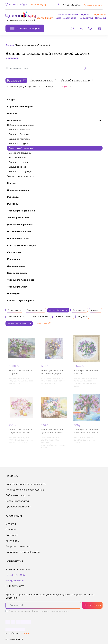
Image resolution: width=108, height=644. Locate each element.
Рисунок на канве (40, 317)
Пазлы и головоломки (55, 231)
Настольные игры (55, 238)
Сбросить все (43, 323)
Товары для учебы (55, 287)
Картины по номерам (55, 106)
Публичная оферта (18, 495)
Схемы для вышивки (20, 153)
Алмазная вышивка (55, 190)
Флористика (55, 252)
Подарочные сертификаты (23, 552)
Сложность (79, 310)
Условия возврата (17, 501)
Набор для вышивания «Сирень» (20, 372)
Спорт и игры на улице (55, 301)
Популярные (14, 310)
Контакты (86, 18)
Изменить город (38, 5)
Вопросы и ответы (18, 546)
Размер (96, 310)
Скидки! (12, 100)
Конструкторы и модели (55, 245)
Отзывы (100, 18)
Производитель (35, 310)
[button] (26, 5)
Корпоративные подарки (74, 15)
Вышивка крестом (19, 130)
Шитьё (55, 183)
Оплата (11, 524)
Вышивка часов (17, 167)
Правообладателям (18, 507)
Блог (58, 18)
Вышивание (55, 120)
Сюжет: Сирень (57, 310)
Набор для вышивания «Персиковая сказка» (20, 431)
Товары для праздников (55, 280)
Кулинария (55, 259)
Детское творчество (55, 225)
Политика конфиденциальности (26, 484)
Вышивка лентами (19, 139)
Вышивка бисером (19, 134)
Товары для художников (55, 211)
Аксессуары (55, 294)
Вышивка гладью (18, 144)
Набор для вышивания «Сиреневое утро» (53, 372)
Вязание (55, 113)
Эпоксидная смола (55, 218)
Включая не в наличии (18, 323)
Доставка (70, 18)
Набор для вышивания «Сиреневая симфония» (86, 431)
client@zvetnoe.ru (14, 581)
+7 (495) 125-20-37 (71, 5)
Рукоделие (55, 197)
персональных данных (58, 611)
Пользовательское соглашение (25, 490)
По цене (82, 317)
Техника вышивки (16, 317)
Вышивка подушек (19, 162)
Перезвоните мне (93, 5)
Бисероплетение (18, 158)
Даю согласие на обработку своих (39, 611)
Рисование (55, 204)
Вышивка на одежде (20, 171)
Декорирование (55, 266)
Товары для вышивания (55, 176)
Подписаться (92, 605)
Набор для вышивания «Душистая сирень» (53, 431)
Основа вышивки (63, 317)
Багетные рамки (55, 273)
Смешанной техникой (21, 148)
